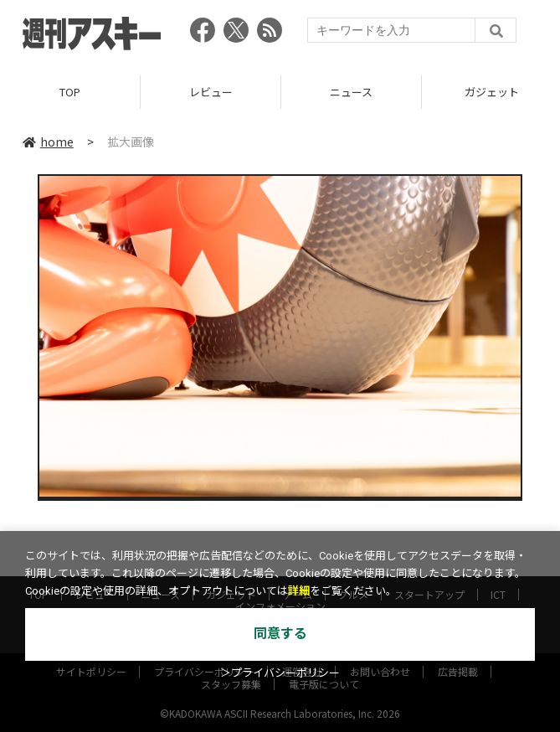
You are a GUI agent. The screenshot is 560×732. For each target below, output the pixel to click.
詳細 (299, 591)
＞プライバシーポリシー (280, 673)
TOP (70, 92)
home (48, 142)
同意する (280, 634)
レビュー (211, 92)
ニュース (351, 92)
